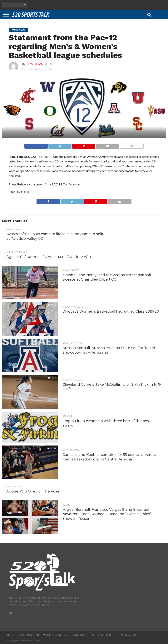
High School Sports (103, 635)
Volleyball (80, 635)
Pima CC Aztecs (128, 635)
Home (10, 635)
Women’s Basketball (56, 635)
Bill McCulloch (34, 64)
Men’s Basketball (29, 635)
